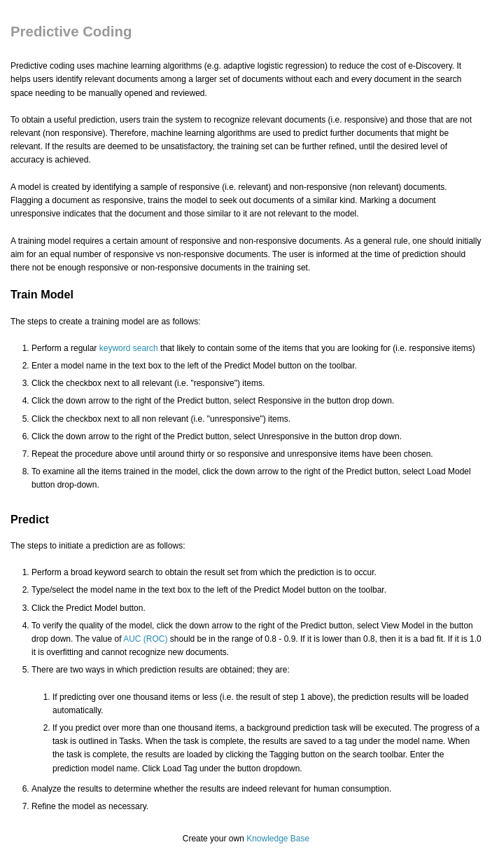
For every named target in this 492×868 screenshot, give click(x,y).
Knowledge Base (278, 839)
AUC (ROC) (145, 639)
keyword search (129, 348)
